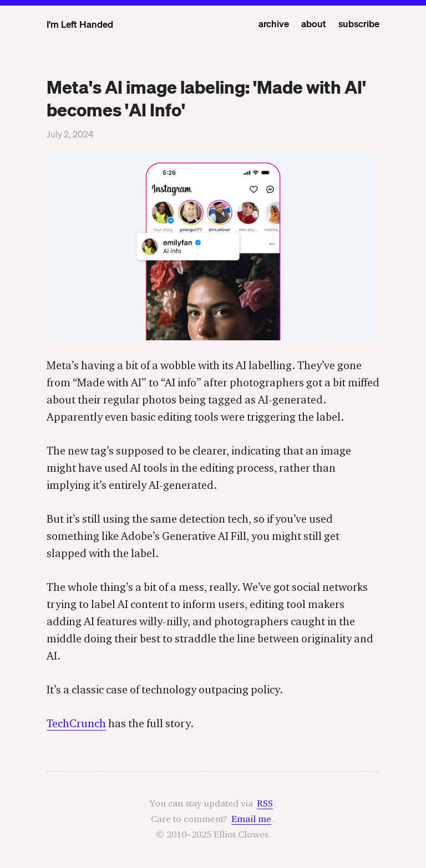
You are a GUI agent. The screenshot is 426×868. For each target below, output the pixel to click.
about (314, 23)
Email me (251, 819)
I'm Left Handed (80, 24)
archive (274, 23)
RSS (265, 803)
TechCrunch (76, 723)
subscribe (359, 23)
